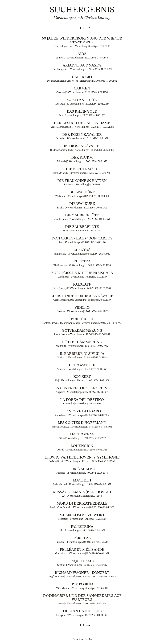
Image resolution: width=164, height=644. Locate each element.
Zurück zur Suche (82, 640)
